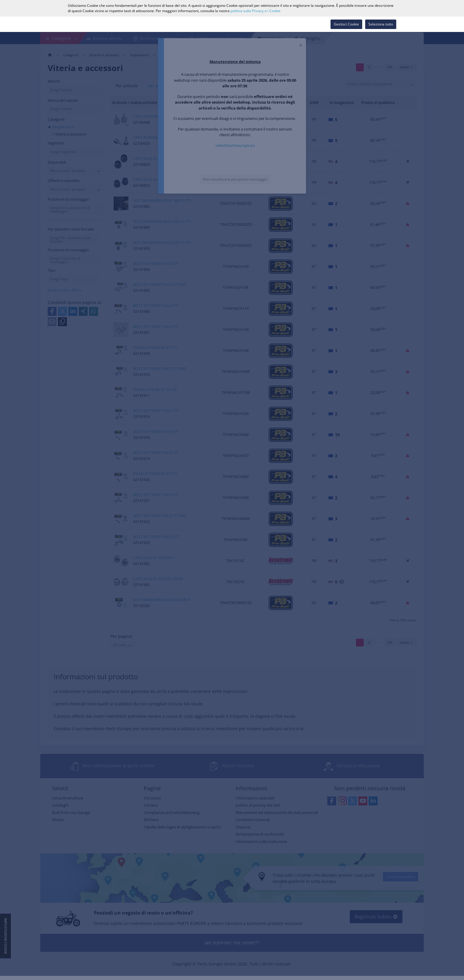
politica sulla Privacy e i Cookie (256, 11)
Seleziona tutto (381, 24)
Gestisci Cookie (346, 24)
